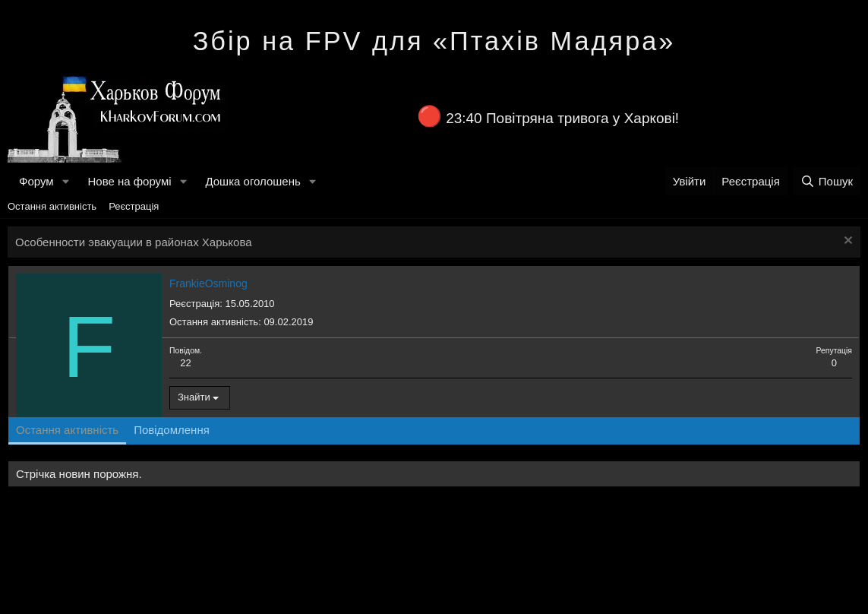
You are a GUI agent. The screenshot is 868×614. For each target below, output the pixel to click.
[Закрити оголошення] (846, 242)
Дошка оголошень (253, 181)
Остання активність (52, 206)
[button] (65, 181)
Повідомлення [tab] (172, 430)
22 (185, 363)
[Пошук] (827, 181)
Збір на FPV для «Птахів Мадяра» (434, 41)
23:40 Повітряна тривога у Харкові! (562, 118)
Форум (36, 181)
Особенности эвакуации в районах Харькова (134, 242)
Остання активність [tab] (67, 430)
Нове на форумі (129, 181)
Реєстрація (134, 206)
